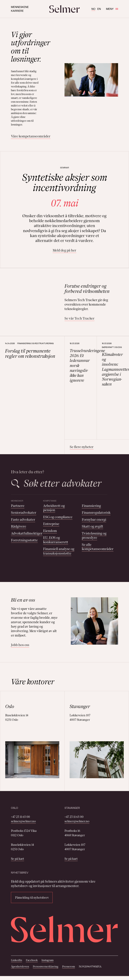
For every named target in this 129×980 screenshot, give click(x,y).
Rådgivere (19, 526)
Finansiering (91, 506)
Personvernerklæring (46, 967)
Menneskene (20, 7)
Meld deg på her (64, 250)
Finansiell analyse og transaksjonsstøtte (59, 551)
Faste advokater (23, 520)
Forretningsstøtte (24, 540)
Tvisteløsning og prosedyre (94, 536)
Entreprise (51, 524)
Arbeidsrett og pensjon (54, 508)
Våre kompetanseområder (31, 136)
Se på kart (18, 859)
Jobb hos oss (20, 645)
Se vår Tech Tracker (79, 318)
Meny (112, 9)
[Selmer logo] (64, 9)
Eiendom (50, 531)
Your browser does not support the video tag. (33, 294)
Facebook (32, 960)
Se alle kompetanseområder (98, 547)
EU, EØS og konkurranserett (56, 540)
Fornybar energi (94, 520)
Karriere (17, 11)
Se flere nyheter (82, 447)
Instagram (48, 960)
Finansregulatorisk (96, 513)
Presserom (69, 967)
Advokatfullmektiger (27, 533)
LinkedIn (16, 960)
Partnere (18, 506)
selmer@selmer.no (23, 821)
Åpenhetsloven (20, 967)
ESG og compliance (58, 517)
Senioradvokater (24, 513)
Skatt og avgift (92, 526)
